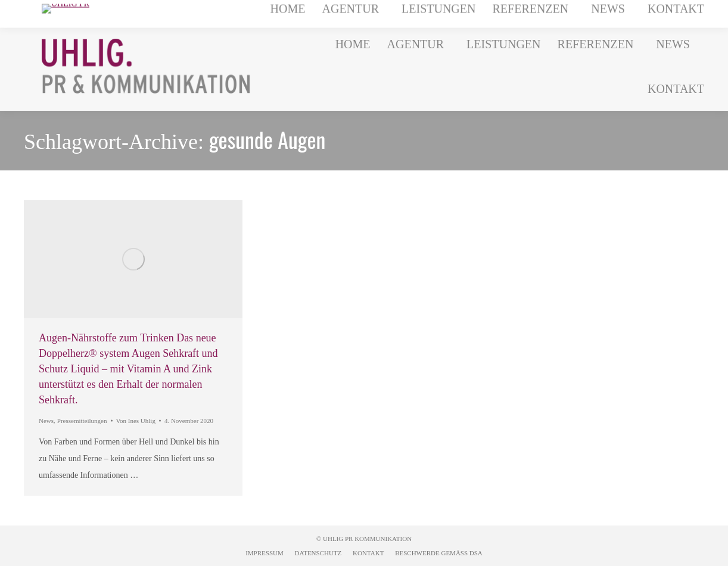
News (46, 421)
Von (136, 421)
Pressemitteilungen (82, 421)
